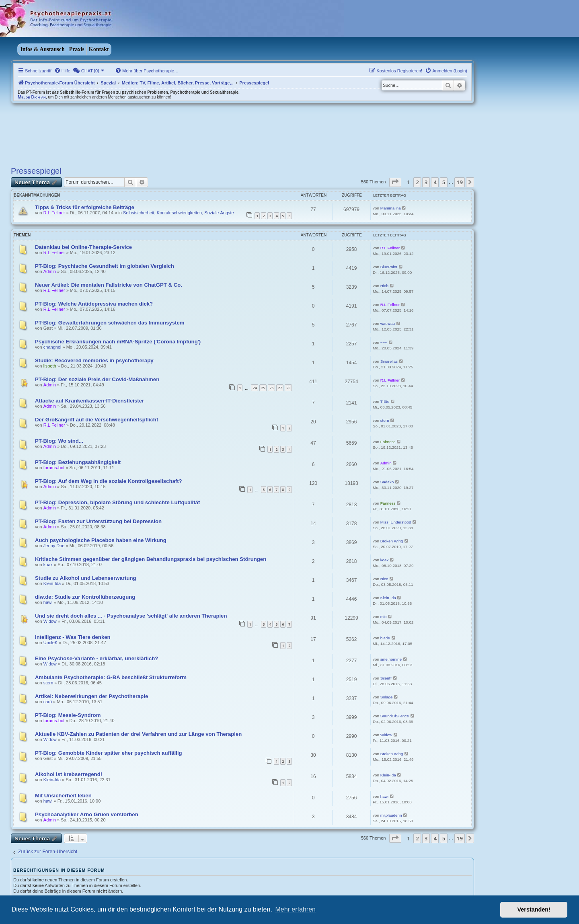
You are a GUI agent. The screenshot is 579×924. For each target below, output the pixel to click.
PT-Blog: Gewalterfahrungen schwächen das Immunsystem (110, 323)
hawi (48, 602)
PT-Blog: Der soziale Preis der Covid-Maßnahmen (97, 379)
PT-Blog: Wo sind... (59, 441)
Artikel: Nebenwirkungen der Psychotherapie (91, 696)
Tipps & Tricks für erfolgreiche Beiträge (85, 207)
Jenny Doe (54, 546)
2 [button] (417, 182)
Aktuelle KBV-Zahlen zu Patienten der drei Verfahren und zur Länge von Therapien (138, 734)
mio (384, 617)
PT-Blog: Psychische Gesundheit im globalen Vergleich (105, 266)
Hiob (384, 286)
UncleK (50, 643)
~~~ (384, 342)
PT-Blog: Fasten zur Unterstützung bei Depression (98, 521)
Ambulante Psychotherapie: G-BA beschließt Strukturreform (111, 677)
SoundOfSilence (395, 716)
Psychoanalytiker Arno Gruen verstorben (87, 814)
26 (271, 388)
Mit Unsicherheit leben (63, 796)
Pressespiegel (36, 171)
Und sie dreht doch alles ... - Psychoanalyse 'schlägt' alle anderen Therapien (131, 616)
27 (280, 388)
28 (288, 388)
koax (48, 565)
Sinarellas (389, 361)
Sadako (387, 482)
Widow (50, 621)
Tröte (385, 401)
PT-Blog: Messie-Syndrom (68, 715)
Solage (387, 697)
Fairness (388, 442)
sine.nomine (391, 659)
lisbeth (50, 366)
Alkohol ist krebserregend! (69, 774)
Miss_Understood (396, 522)
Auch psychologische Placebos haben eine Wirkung (101, 540)
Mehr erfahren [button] (295, 909)
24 (255, 388)
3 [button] (426, 182)
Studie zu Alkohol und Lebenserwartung (86, 578)
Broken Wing (392, 541)
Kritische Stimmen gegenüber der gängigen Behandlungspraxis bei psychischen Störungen (151, 559)
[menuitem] (62, 71)
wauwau (388, 323)
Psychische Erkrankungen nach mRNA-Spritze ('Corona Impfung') (118, 342)
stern (385, 420)
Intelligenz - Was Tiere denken (73, 637)
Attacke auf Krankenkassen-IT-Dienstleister (89, 401)
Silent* (386, 678)
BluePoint (389, 267)
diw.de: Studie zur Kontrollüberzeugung (85, 597)
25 (263, 388)
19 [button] (460, 182)
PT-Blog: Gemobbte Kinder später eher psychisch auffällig (109, 753)
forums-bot (54, 468)
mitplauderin (391, 815)
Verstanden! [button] (534, 910)
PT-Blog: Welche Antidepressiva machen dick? (94, 304)
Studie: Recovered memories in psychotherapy (94, 360)
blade (385, 638)
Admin (50, 271)
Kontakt (99, 49)
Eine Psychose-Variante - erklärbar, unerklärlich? (96, 658)
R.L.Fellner (54, 213)
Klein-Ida (52, 583)
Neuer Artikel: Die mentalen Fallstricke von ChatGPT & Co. (109, 285)
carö (48, 702)
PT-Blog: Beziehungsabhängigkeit (78, 462)
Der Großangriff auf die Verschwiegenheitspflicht (96, 420)
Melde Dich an (32, 97)
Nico (384, 579)
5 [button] (444, 182)
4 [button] (435, 182)
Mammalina (391, 208)
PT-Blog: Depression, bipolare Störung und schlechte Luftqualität (117, 502)
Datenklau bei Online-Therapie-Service (83, 247)
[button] (395, 182)
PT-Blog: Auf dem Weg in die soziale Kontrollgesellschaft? (109, 481)
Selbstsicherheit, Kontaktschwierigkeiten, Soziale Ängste (179, 213)
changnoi (52, 347)
